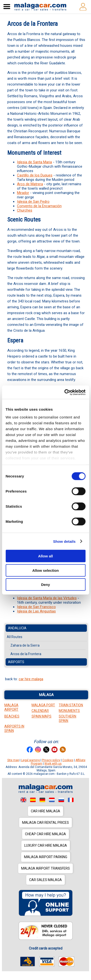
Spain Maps (41, 716)
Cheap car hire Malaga (45, 834)
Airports (16, 662)
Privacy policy (51, 760)
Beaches (12, 716)
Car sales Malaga (45, 880)
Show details (64, 541)
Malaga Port (43, 705)
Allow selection (45, 570)
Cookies (68, 760)
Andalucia (17, 628)
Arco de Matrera (30, 184)
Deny (45, 585)
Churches (25, 210)
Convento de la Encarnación (39, 206)
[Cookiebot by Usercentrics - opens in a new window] (65, 392)
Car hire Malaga (45, 811)
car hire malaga (31, 679)
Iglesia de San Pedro (33, 202)
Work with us (53, 764)
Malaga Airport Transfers (45, 868)
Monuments (69, 711)
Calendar (40, 711)
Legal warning (30, 760)
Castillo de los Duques (35, 175)
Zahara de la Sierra (25, 645)
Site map (13, 760)
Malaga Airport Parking (46, 857)
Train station (71, 705)
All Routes (15, 637)
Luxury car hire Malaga (46, 845)
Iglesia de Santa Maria (34, 162)
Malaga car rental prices (45, 823)
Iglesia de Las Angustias (36, 611)
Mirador (23, 193)
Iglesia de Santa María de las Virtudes (47, 598)
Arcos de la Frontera (26, 654)
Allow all (45, 556)
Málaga (46, 695)
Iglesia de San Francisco (36, 607)
